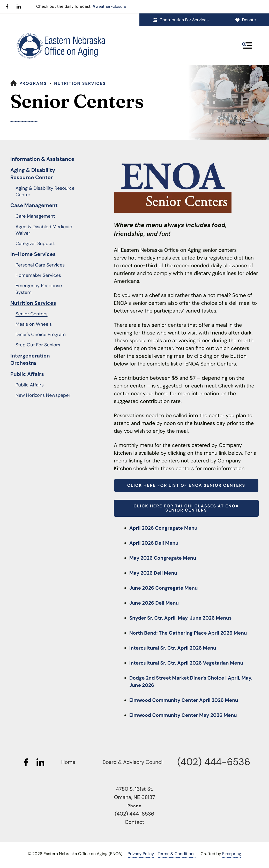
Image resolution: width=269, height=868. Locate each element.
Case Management (34, 205)
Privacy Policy (141, 854)
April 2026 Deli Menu (155, 543)
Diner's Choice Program (41, 334)
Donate (245, 20)
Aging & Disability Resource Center (33, 174)
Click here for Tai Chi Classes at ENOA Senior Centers (186, 508)
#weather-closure (110, 6)
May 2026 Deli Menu (155, 573)
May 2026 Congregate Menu (165, 558)
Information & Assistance (42, 159)
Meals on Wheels (34, 324)
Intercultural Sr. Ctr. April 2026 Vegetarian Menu (190, 663)
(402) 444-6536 (214, 762)
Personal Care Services (40, 265)
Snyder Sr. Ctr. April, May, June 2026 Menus (184, 618)
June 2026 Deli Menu (156, 603)
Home (68, 762)
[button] (247, 45)
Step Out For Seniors (38, 345)
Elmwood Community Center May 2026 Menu (186, 715)
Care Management (35, 216)
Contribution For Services (181, 20)
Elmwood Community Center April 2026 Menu (187, 700)
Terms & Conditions (177, 854)
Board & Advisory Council (133, 762)
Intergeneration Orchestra (30, 359)
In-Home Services (33, 254)
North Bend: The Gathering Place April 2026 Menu (192, 633)
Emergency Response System (39, 289)
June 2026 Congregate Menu (166, 588)
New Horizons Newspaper (43, 395)
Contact (134, 822)
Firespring (232, 854)
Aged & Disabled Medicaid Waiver (44, 230)
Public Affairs (27, 374)
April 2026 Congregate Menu (166, 528)
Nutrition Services (80, 83)
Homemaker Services (38, 275)
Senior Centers (32, 314)
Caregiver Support (35, 243)
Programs (33, 83)
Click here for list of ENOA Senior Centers (186, 485)
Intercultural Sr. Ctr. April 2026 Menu (175, 648)
